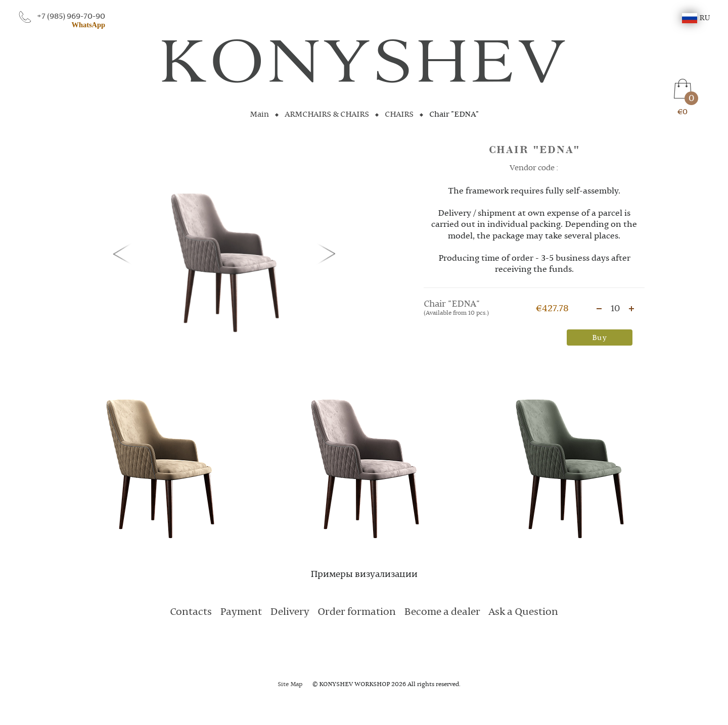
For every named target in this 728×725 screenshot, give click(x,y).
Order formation (357, 612)
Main (259, 115)
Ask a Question (523, 612)
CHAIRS (399, 115)
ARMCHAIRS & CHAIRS (327, 115)
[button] (124, 253)
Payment (241, 612)
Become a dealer (442, 612)
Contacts (191, 612)
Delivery (290, 612)
